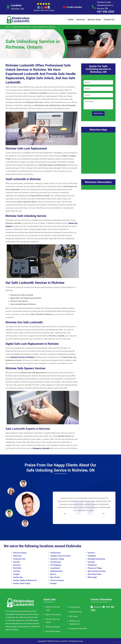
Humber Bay (18, 577)
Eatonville (17, 565)
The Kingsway (56, 565)
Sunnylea (91, 562)
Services (81, 20)
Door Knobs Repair (53, 631)
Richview (91, 553)
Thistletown (92, 565)
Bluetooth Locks (76, 612)
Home (71, 20)
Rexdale (53, 583)
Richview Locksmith (59, 641)
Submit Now (98, 113)
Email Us (98, 607)
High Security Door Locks (53, 608)
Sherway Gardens (20, 553)
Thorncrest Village (95, 568)
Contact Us (109, 20)
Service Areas (94, 20)
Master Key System (53, 615)
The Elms (17, 571)
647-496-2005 (106, 12)
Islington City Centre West (60, 556)
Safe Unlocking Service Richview (44, 27)
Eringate (16, 574)
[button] (25, 523)
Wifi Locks (73, 616)
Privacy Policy (75, 607)
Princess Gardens (57, 580)
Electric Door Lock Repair (53, 621)
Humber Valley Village (22, 583)
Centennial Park (19, 559)
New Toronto (55, 577)
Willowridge (92, 577)
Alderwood (17, 556)
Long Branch (55, 568)
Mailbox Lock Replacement (75, 622)
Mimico (53, 574)
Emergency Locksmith (78, 629)
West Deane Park (94, 574)
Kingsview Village (57, 559)
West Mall (17, 568)
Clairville (16, 562)
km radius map (98, 153)
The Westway (56, 562)
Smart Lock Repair (53, 627)
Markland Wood (56, 571)
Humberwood (55, 553)
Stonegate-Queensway (96, 559)
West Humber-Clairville (97, 571)
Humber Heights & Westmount (25, 580)
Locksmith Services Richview (21, 27)
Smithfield (92, 556)
